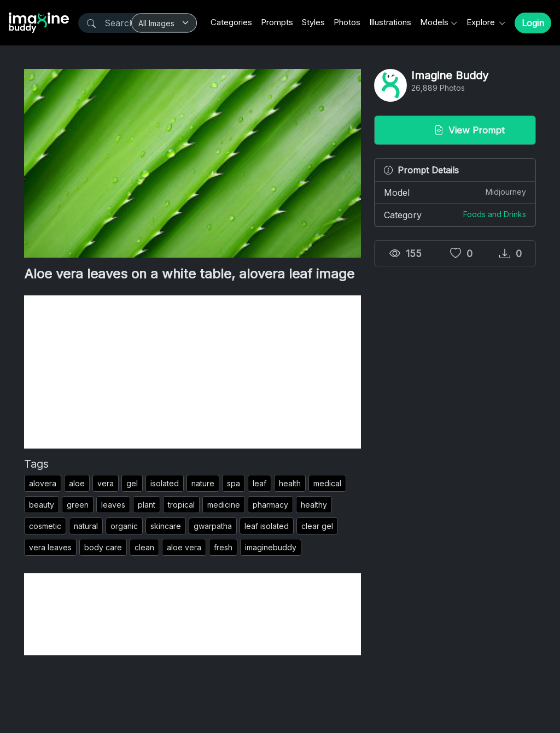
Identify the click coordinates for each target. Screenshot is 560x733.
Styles (313, 22)
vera (106, 483)
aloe (77, 483)
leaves (113, 505)
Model (455, 192)
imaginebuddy (271, 547)
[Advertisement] (192, 372)
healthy (314, 505)
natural (86, 526)
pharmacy (270, 505)
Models (434, 22)
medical (327, 483)
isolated (165, 483)
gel (132, 483)
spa (234, 483)
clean (144, 547)
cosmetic (45, 526)
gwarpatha (213, 526)
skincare (166, 526)
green (78, 505)
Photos (347, 22)
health (290, 483)
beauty (42, 505)
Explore (482, 22)
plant (147, 505)
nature (203, 483)
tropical (181, 505)
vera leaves (50, 547)
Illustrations (390, 22)
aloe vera (184, 547)
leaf (259, 483)
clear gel (317, 526)
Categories (231, 22)
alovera (43, 483)
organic (124, 526)
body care (103, 547)
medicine (224, 505)
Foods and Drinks (495, 214)
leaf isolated (267, 526)
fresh (223, 547)
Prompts (277, 22)
